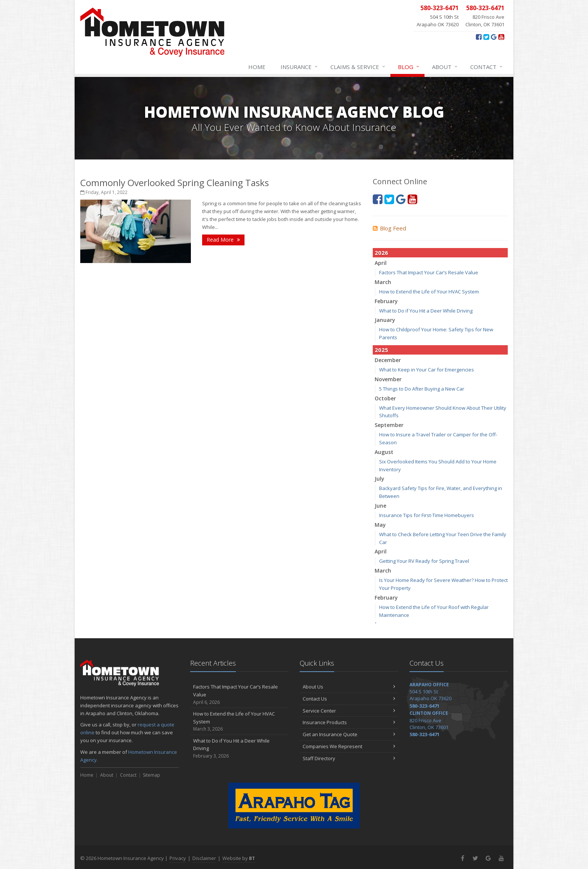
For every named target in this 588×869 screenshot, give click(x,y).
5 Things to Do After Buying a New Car (422, 389)
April (381, 263)
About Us (349, 687)
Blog (409, 67)
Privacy (178, 858)
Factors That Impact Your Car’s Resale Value (429, 272)
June (380, 506)
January (385, 320)
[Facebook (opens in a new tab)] (479, 37)
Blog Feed (389, 228)
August (384, 452)
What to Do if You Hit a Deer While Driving (426, 311)
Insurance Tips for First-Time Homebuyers (427, 515)
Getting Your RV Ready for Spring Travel (424, 561)
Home (257, 67)
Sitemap (151, 775)
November (388, 379)
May (380, 525)
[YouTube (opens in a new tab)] (501, 37)
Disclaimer (204, 858)
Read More (223, 240)
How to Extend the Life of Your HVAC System (429, 292)
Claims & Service (358, 67)
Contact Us (349, 699)
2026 (381, 253)
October (385, 398)
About (445, 67)
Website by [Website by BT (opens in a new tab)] (239, 858)
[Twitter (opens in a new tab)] (486, 37)
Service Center (349, 711)
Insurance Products (349, 722)
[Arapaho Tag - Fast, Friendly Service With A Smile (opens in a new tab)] (294, 806)
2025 (381, 350)
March (383, 282)
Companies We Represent (349, 746)
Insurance (299, 67)
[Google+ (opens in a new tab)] (494, 37)
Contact (487, 67)
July (379, 479)
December (388, 360)
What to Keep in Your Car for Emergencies (427, 370)
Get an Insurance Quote (349, 734)
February (386, 301)
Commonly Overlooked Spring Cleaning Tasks (175, 183)
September (389, 425)
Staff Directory (349, 758)
